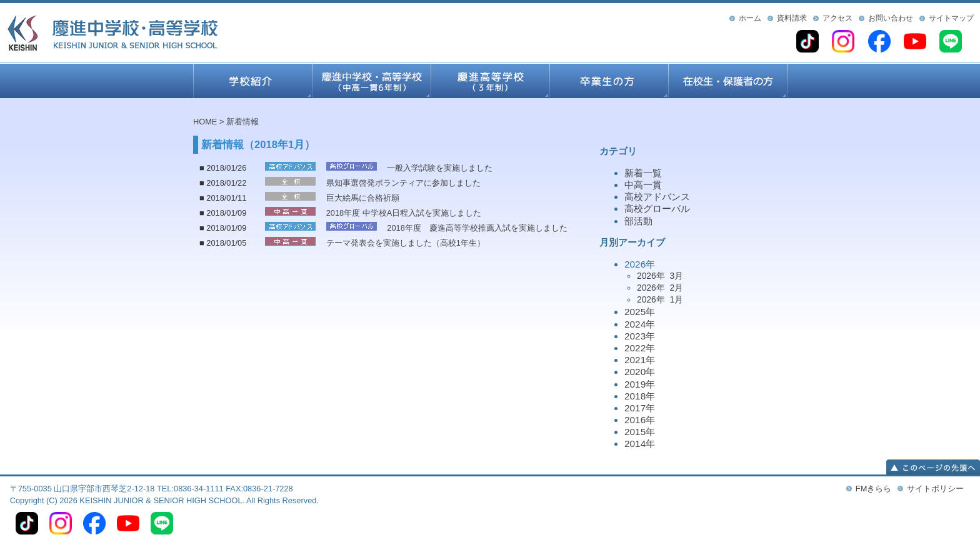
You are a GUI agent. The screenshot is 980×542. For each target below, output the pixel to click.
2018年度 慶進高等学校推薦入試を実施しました (477, 228)
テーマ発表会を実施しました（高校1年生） (406, 243)
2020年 (640, 372)
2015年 (640, 432)
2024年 (640, 324)
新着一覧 (643, 173)
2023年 (640, 336)
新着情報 (242, 122)
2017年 (640, 408)
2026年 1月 (660, 299)
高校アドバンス (657, 197)
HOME (205, 122)
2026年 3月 (660, 276)
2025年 (640, 312)
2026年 (706, 283)
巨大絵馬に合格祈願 (363, 198)
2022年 (640, 348)
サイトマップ (951, 18)
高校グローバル (657, 208)
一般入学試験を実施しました (440, 168)
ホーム (750, 18)
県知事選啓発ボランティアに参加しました (403, 183)
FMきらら (873, 489)
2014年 (640, 444)
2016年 (640, 420)
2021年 (640, 360)
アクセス (837, 18)
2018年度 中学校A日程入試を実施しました (404, 213)
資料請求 (792, 18)
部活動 (638, 221)
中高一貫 (643, 185)
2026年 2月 (660, 288)
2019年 (640, 384)
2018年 (640, 396)
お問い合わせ (891, 18)
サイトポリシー (935, 489)
